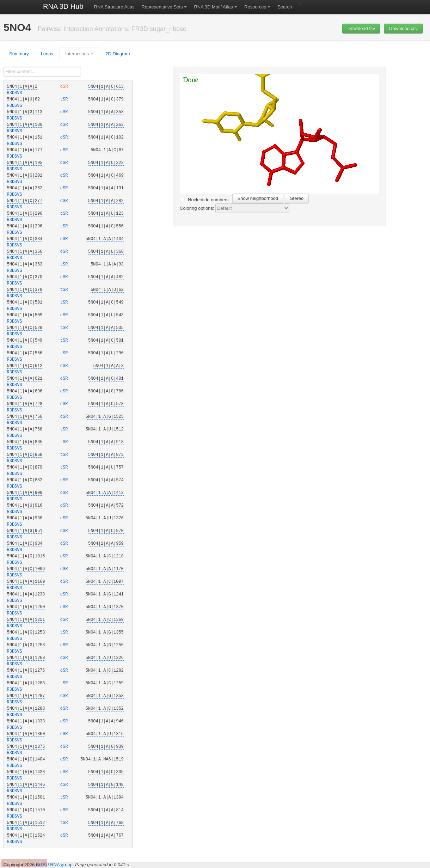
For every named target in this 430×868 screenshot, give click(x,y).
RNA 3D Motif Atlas (213, 7)
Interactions (77, 54)
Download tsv (361, 28)
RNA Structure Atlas (114, 7)
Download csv (403, 28)
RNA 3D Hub (63, 6)
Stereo (297, 198)
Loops (47, 54)
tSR (65, 99)
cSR (65, 87)
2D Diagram (118, 54)
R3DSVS (15, 93)
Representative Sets (162, 7)
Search (285, 7)
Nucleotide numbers (204, 200)
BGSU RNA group (54, 865)
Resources (255, 7)
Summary (19, 54)
